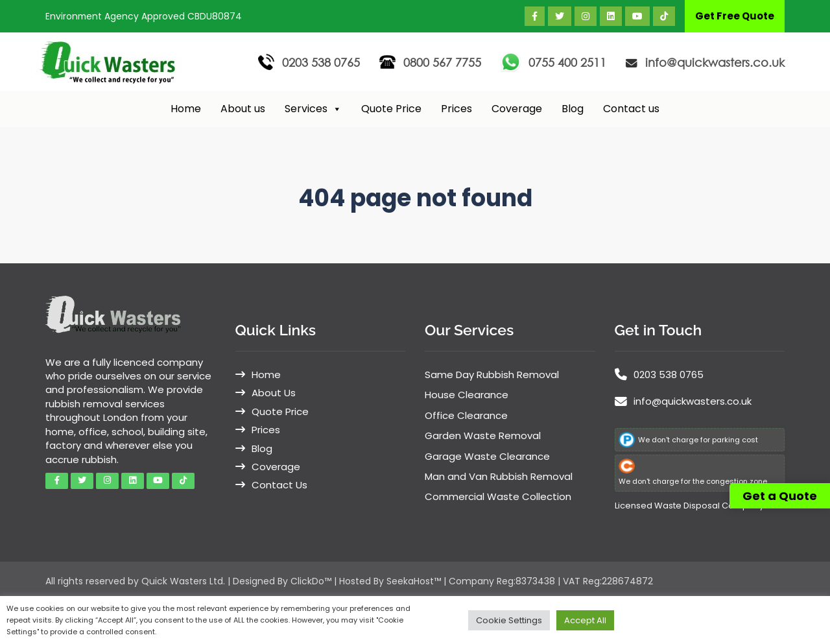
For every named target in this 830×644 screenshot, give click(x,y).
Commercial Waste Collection (498, 496)
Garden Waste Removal (483, 435)
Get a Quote (780, 496)
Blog (573, 109)
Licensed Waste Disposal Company (689, 506)
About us (243, 109)
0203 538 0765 (321, 62)
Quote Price (391, 109)
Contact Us (279, 485)
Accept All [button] (585, 620)
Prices (456, 109)
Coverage (517, 109)
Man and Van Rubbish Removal (499, 476)
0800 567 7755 (442, 62)
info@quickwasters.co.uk (715, 62)
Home (186, 109)
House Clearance (467, 395)
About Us (274, 393)
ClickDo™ (311, 581)
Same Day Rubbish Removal (492, 375)
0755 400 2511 (567, 62)
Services (313, 109)
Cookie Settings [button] (509, 620)
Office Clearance (466, 415)
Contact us (631, 109)
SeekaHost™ (414, 581)
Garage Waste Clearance (487, 456)
